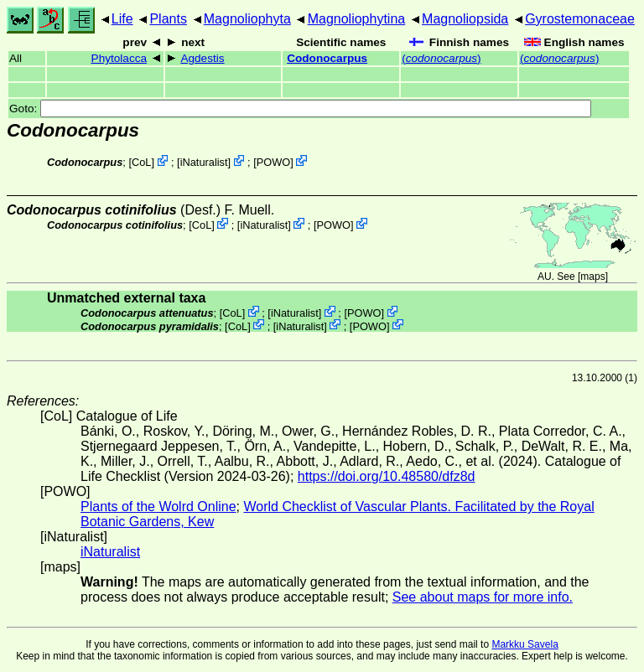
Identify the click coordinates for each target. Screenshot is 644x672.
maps (592, 277)
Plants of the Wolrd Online (158, 507)
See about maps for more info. (483, 597)
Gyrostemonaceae (580, 19)
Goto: (300, 109)
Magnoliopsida (465, 19)
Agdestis (202, 58)
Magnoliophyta (247, 19)
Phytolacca (119, 58)
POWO (274, 162)
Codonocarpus (327, 58)
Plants (168, 19)
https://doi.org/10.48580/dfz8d (387, 476)
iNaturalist (204, 162)
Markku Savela (525, 644)
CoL (141, 162)
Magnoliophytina (357, 19)
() (441, 58)
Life (122, 19)
